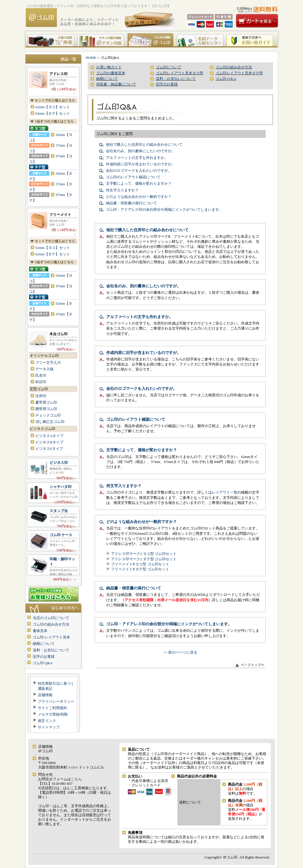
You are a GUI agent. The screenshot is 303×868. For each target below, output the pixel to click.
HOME (91, 58)
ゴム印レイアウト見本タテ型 (239, 73)
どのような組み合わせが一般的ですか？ (139, 197)
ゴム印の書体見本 (111, 73)
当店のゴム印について (51, 618)
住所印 (41, 396)
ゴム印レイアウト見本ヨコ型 (180, 73)
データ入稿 (44, 369)
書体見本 (40, 631)
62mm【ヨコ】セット (53, 107)
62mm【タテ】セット (53, 113)
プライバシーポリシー (56, 701)
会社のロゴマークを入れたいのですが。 (139, 171)
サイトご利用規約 (52, 708)
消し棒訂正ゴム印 (50, 422)
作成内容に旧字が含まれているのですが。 (141, 164)
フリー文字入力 (48, 363)
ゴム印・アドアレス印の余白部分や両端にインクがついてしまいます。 (164, 210)
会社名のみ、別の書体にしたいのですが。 (141, 151)
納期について (44, 644)
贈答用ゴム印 (46, 409)
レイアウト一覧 (225, 492)
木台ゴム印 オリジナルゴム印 (53, 339)
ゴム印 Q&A (43, 663)
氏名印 (41, 375)
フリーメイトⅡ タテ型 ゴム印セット (140, 569)
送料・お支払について (51, 650)
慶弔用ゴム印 (46, 402)
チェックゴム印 (48, 415)
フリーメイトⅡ (53, 219)
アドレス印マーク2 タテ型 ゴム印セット (144, 559)
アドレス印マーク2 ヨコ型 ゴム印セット (144, 554)
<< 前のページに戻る (180, 652)
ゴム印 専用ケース (53, 541)
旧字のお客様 (44, 657)
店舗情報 (45, 695)
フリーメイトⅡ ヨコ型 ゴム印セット (140, 564)
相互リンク (47, 721)
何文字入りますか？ (122, 190)
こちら (76, 779)
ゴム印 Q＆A (226, 79)
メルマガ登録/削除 (53, 714)
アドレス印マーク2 (53, 79)
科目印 (41, 382)
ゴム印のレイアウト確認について (133, 177)
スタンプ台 (53, 517)
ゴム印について (169, 67)
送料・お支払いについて (176, 79)
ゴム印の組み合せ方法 (51, 624)
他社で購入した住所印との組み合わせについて (144, 144)
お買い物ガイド (109, 67)
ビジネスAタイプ (49, 436)
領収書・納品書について (116, 84)
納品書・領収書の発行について (131, 203)
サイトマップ (49, 727)
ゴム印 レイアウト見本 (51, 637)
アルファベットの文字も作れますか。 (137, 158)
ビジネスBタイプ (49, 442)
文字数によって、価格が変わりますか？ (139, 183)
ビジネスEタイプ (49, 449)
